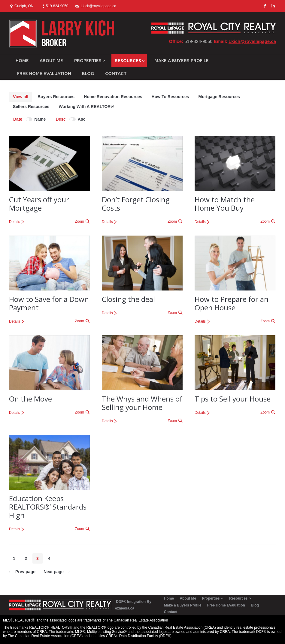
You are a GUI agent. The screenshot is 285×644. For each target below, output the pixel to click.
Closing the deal (128, 299)
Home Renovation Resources (113, 97)
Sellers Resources (31, 107)
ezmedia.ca (125, 608)
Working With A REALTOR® (86, 107)
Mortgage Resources (219, 97)
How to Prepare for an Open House (232, 303)
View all (21, 97)
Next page (54, 572)
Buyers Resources (56, 97)
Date (18, 119)
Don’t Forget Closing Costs (136, 204)
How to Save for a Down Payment (49, 303)
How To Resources (170, 97)
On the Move (30, 399)
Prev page (25, 572)
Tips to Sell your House (233, 399)
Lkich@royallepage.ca (252, 41)
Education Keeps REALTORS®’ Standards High (48, 507)
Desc (61, 119)
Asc (82, 119)
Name (40, 119)
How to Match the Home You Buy (225, 204)
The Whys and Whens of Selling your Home (142, 403)
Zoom (79, 221)
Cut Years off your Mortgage (39, 204)
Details (15, 222)
